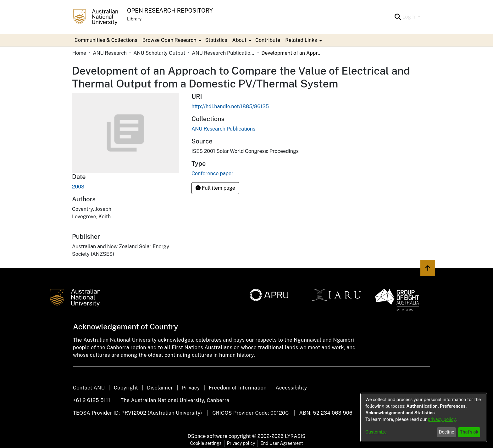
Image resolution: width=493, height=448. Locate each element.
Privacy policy (241, 443)
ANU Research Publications (223, 53)
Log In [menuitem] (409, 17)
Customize (376, 432)
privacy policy (442, 419)
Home (79, 53)
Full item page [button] (215, 188)
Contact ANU (89, 388)
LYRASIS (295, 436)
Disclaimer (160, 388)
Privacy (191, 388)
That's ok (469, 432)
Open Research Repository (170, 11)
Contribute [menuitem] (268, 40)
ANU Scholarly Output (159, 53)
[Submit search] (398, 17)
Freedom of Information (238, 388)
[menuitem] (171, 40)
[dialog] (424, 417)
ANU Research (110, 53)
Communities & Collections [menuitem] (106, 40)
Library (134, 19)
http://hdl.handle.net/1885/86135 (230, 106)
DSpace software (208, 436)
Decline (447, 432)
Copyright (126, 388)
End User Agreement (282, 443)
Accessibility (291, 388)
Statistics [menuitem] (216, 40)
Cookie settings (206, 443)
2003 (78, 187)
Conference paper (212, 174)
